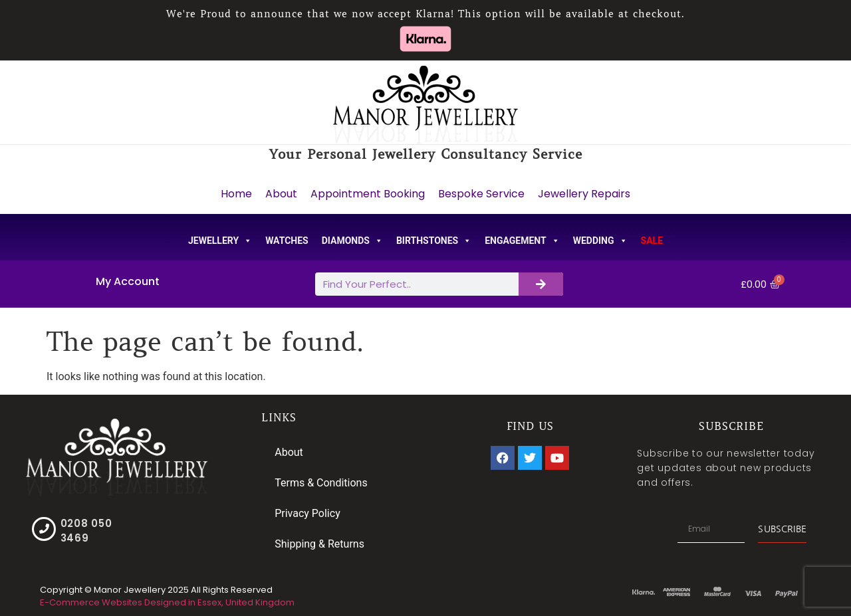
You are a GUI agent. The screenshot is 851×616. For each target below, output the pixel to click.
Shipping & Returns (319, 544)
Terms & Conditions (321, 483)
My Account (128, 281)
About (281, 194)
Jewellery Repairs (584, 194)
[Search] (541, 284)
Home (236, 194)
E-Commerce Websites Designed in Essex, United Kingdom (167, 602)
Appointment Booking (368, 194)
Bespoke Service (481, 194)
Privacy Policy (307, 513)
